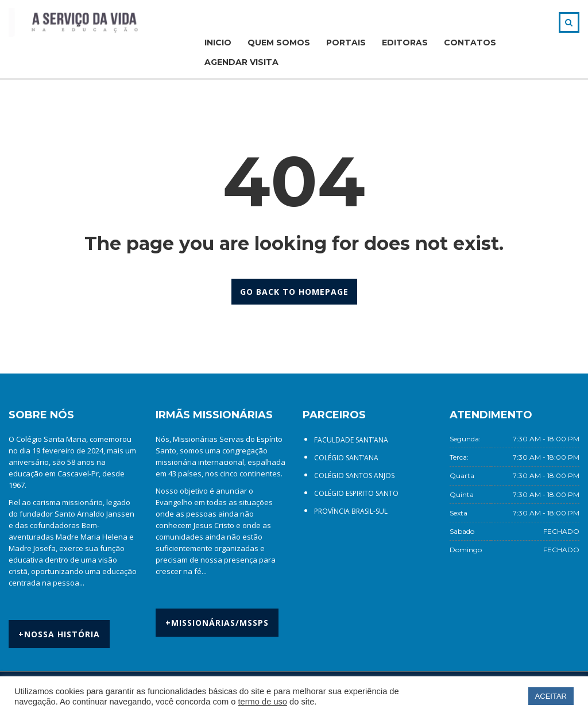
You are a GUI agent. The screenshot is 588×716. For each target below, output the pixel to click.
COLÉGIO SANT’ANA (346, 458)
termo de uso (262, 702)
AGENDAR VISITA (241, 62)
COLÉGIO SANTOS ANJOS (354, 476)
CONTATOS (470, 43)
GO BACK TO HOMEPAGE (294, 292)
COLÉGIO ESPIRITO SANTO (356, 493)
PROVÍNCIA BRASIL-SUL (351, 511)
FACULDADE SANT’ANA (351, 440)
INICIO (218, 43)
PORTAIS (346, 43)
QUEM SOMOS (279, 43)
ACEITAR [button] (551, 696)
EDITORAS (405, 43)
